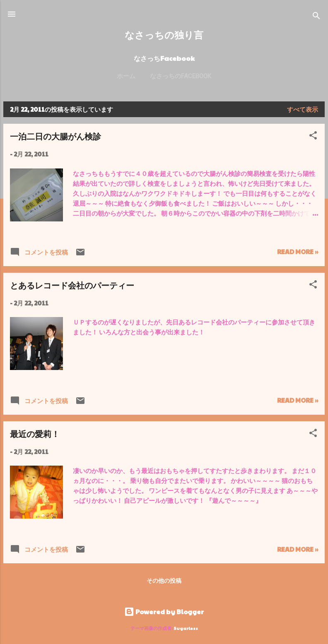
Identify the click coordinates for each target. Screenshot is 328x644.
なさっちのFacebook (181, 76)
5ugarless (186, 628)
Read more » (298, 251)
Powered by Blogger (164, 612)
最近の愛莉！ (35, 434)
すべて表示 (303, 109)
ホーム (126, 76)
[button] (313, 137)
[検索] (316, 17)
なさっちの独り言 (164, 35)
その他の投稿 (164, 580)
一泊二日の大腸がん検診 (55, 136)
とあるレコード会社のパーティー (72, 285)
